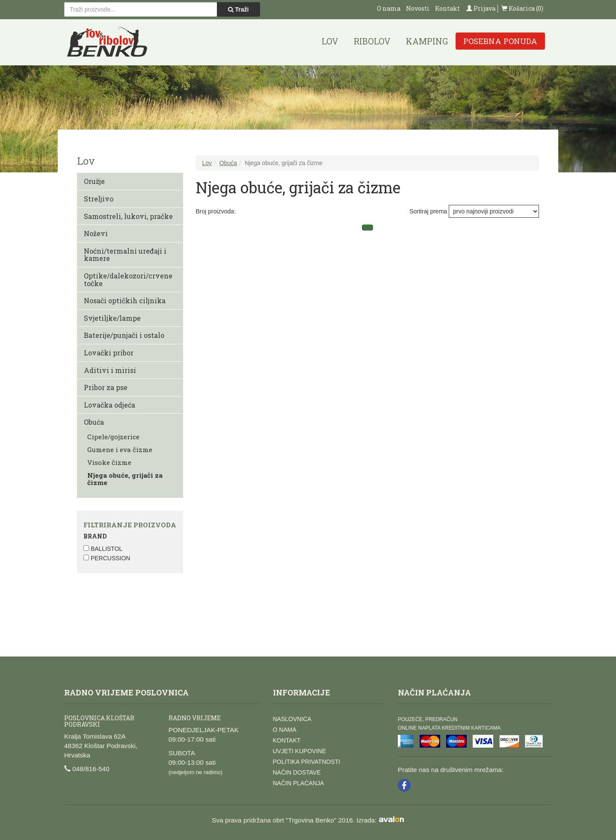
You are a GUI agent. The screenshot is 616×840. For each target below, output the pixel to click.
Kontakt (447, 8)
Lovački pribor (109, 353)
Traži (238, 9)
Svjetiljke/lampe (112, 318)
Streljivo (99, 199)
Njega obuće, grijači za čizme (125, 479)
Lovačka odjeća (110, 405)
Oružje (94, 181)
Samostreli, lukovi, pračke (128, 216)
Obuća (94, 422)
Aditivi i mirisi (110, 370)
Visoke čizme (109, 462)
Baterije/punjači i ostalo (124, 335)
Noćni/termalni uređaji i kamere (125, 255)
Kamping (427, 41)
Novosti (418, 8)
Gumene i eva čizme (120, 450)
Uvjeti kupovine (299, 751)
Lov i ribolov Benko (107, 42)
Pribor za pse (106, 387)
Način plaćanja (299, 783)
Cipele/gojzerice (113, 437)
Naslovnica (292, 719)
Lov (330, 41)
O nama (389, 8)
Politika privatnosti (307, 762)
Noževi (96, 233)
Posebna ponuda (500, 41)
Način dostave (297, 772)
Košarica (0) (522, 8)
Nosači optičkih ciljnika (125, 300)
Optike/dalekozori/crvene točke (128, 280)
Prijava (481, 8)
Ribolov (372, 41)
